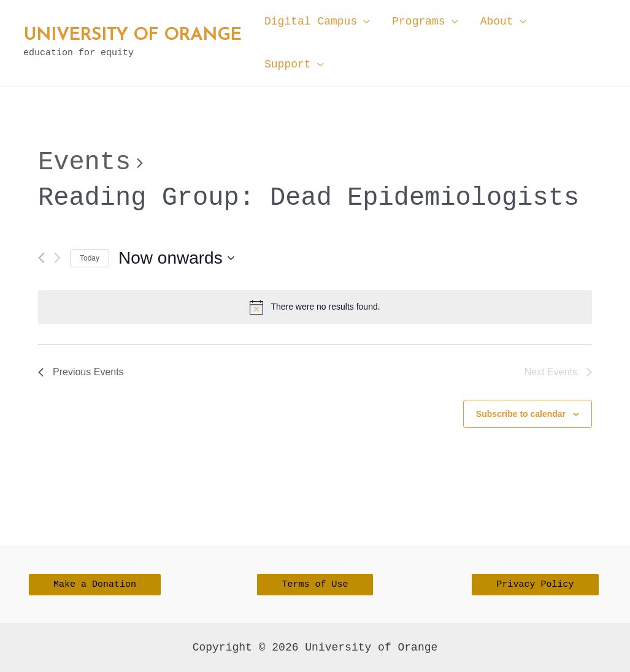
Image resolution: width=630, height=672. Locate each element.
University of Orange (132, 36)
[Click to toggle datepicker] (176, 258)
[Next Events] (57, 258)
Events (84, 162)
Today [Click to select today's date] (90, 258)
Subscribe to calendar (521, 414)
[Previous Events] (41, 258)
